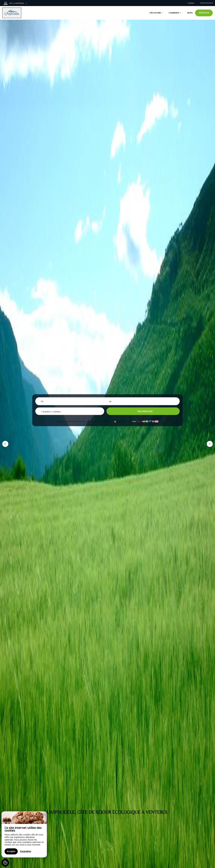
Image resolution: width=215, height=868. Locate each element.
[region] (24, 834)
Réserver (204, 13)
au (110, 401)
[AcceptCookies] (5, 863)
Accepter (11, 851)
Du (42, 401)
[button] (5, 444)
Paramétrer (26, 851)
